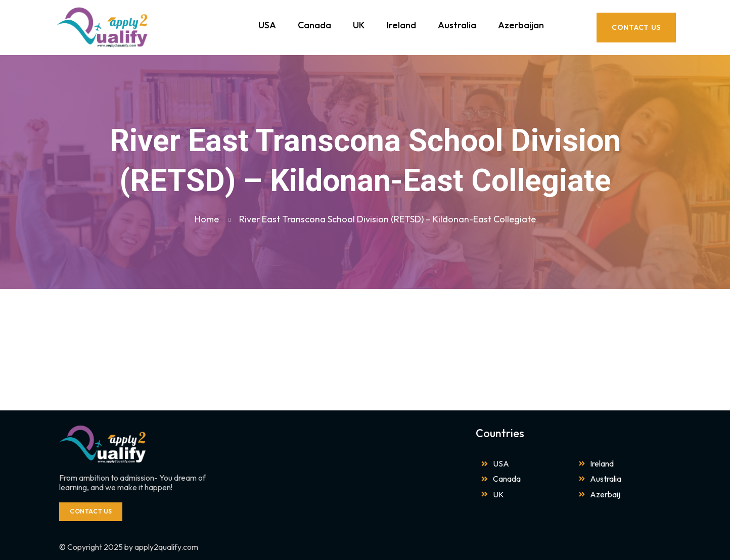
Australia (457, 25)
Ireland (401, 25)
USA (267, 25)
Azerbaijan (521, 25)
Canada (314, 25)
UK (359, 25)
